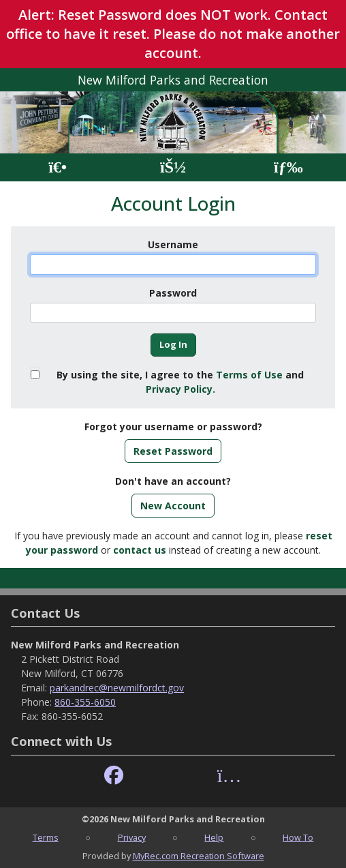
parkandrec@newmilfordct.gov (117, 688)
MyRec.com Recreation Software (199, 856)
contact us (140, 550)
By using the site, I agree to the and (180, 382)
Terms (46, 837)
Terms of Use (249, 375)
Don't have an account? (173, 481)
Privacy (132, 837)
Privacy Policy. (180, 389)
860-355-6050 (85, 702)
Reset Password (173, 451)
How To (298, 837)
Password (173, 293)
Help (214, 837)
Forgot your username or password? (173, 426)
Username (173, 244)
